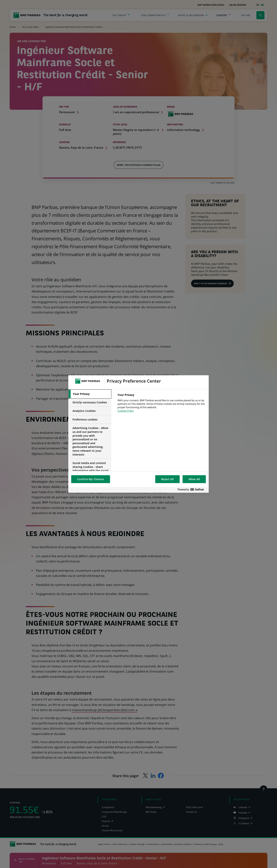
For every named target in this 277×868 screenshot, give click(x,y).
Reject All (167, 479)
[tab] (90, 394)
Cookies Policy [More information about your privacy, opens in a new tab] (126, 411)
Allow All (194, 479)
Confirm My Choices (91, 479)
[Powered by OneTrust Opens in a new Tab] (192, 490)
